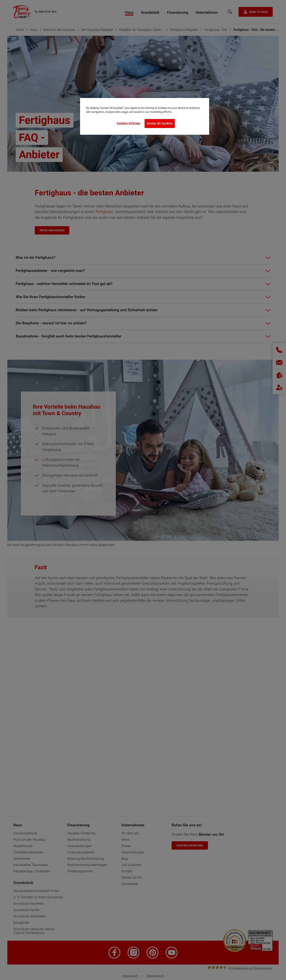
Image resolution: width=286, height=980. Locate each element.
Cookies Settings (129, 123)
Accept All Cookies (160, 123)
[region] (145, 116)
